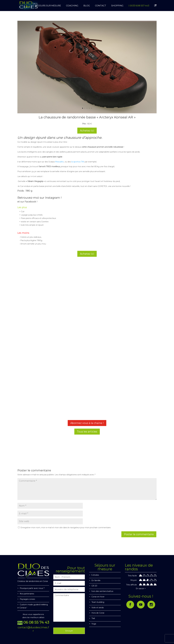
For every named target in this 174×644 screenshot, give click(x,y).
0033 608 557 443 (139, 6)
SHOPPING (117, 6)
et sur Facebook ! (27, 202)
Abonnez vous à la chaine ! (87, 423)
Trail (93, 618)
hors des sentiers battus (102, 591)
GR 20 (94, 586)
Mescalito (59, 162)
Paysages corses (27, 599)
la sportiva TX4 (78, 162)
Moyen (134, 580)
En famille (96, 580)
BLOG (87, 6)
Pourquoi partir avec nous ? (32, 588)
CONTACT (101, 6)
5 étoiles (95, 575)
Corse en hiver (98, 597)
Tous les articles (87, 432)
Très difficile (132, 585)
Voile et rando (98, 608)
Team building (98, 602)
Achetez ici (87, 131)
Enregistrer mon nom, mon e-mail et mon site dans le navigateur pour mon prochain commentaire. (66, 528)
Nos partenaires (27, 594)
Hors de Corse (98, 613)
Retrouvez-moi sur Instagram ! (40, 198)
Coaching (72, 6)
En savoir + (141, 588)
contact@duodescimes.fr (33, 629)
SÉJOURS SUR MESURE (48, 6)
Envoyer (69, 631)
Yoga (94, 624)
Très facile (132, 576)
